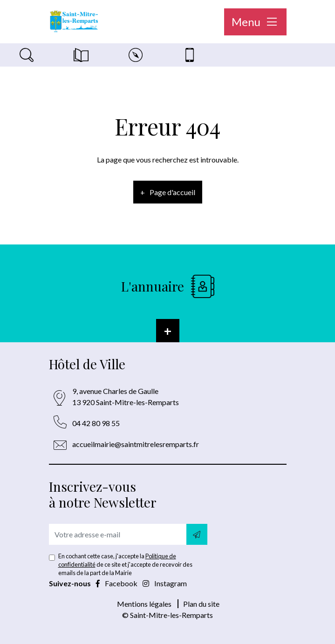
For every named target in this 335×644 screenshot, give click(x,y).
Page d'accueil (172, 192)
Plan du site (201, 604)
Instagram (165, 583)
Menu (255, 22)
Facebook (117, 583)
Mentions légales (144, 604)
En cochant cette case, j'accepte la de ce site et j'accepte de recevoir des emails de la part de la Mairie (125, 564)
